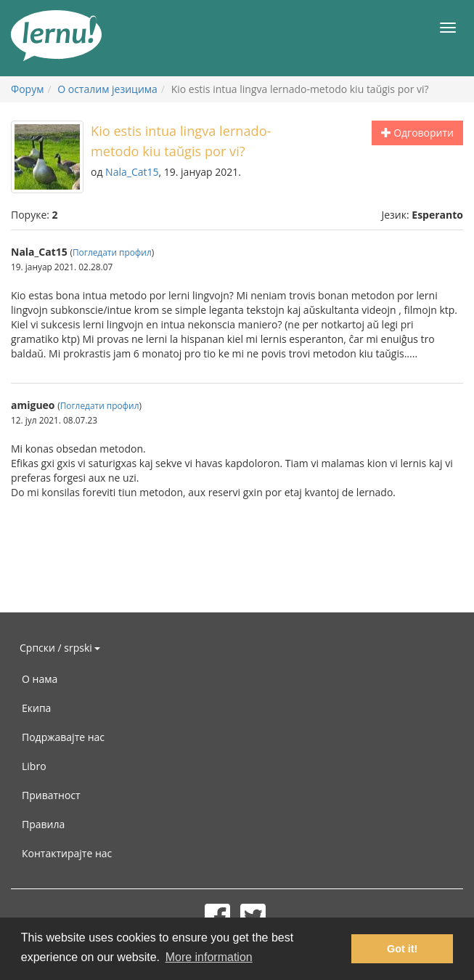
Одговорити (417, 133)
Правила (43, 824)
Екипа (36, 708)
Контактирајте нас (67, 853)
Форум (27, 89)
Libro (34, 766)
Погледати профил (112, 252)
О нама (40, 679)
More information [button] (209, 957)
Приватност (51, 795)
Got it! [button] (402, 949)
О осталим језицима (107, 89)
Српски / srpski (60, 648)
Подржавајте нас (63, 737)
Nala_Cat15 (132, 172)
